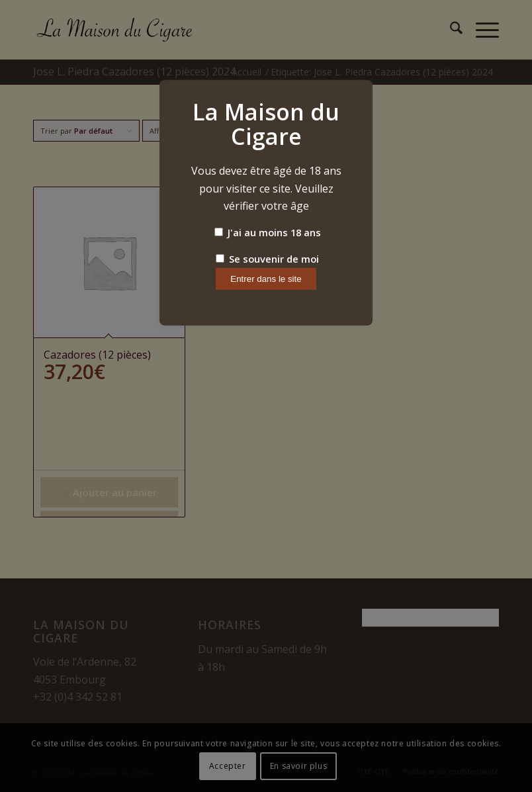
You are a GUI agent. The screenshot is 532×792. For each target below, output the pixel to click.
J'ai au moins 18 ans (268, 232)
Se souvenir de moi (267, 259)
